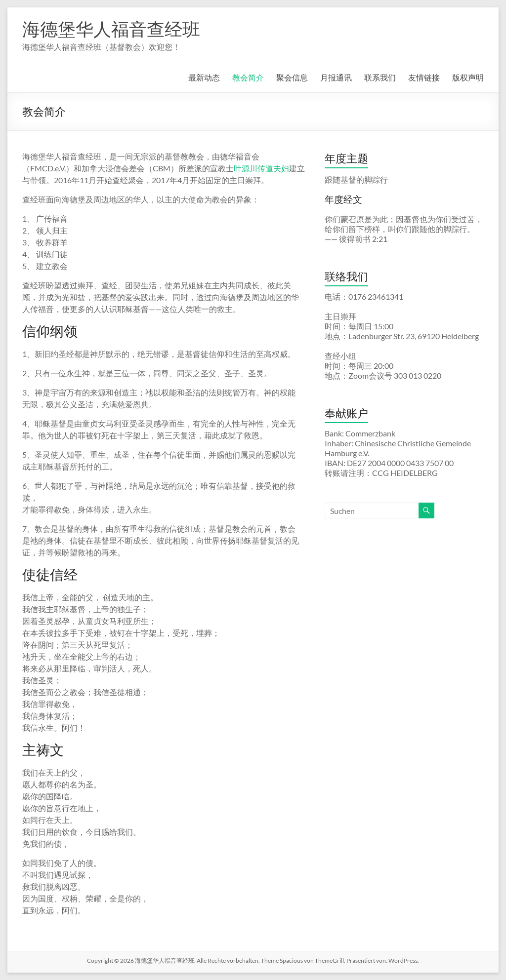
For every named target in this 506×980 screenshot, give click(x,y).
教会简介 (248, 77)
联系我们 (380, 77)
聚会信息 (292, 77)
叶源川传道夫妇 (261, 168)
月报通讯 (336, 77)
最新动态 (204, 77)
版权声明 (468, 77)
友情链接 (424, 77)
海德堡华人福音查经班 (111, 29)
